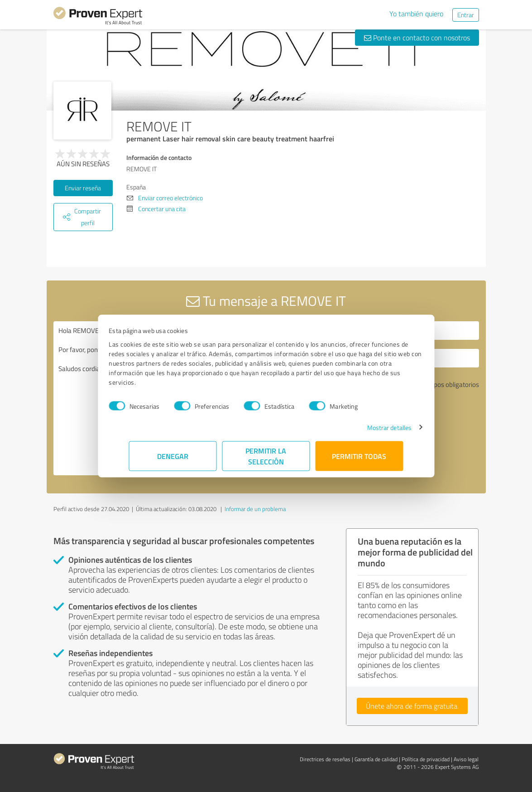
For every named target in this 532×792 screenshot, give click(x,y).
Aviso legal (466, 759)
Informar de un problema (255, 509)
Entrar (466, 15)
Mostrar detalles (369, 427)
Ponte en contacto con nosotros (417, 38)
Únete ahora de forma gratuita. (412, 706)
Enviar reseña (83, 188)
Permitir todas (359, 456)
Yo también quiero (416, 14)
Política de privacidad (426, 759)
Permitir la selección (266, 456)
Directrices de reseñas (325, 759)
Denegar (173, 456)
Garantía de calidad (376, 759)
